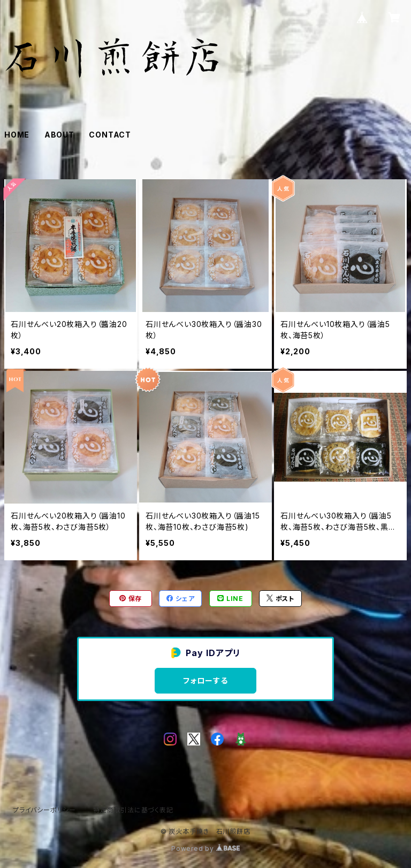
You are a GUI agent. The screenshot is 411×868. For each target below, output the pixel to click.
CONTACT (110, 135)
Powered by (205, 848)
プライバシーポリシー (44, 810)
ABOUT (59, 135)
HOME (17, 135)
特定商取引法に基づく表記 (133, 810)
